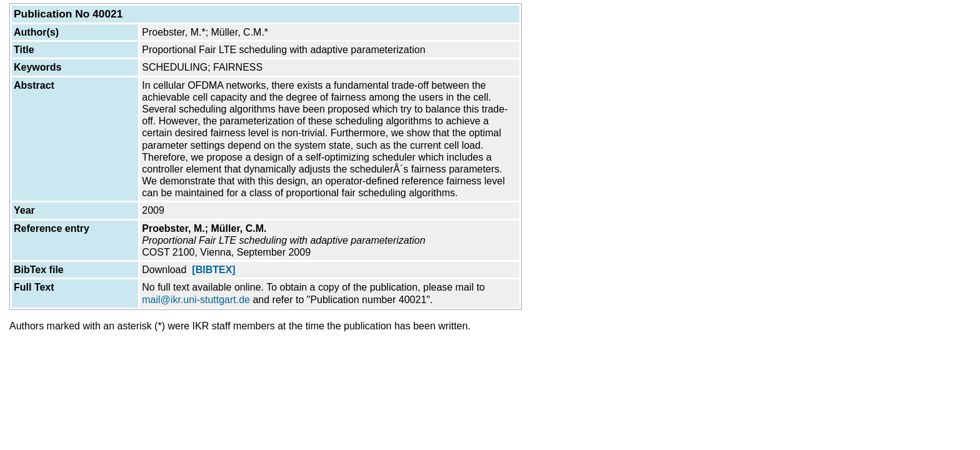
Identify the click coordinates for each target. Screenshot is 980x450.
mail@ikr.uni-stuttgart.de (196, 300)
